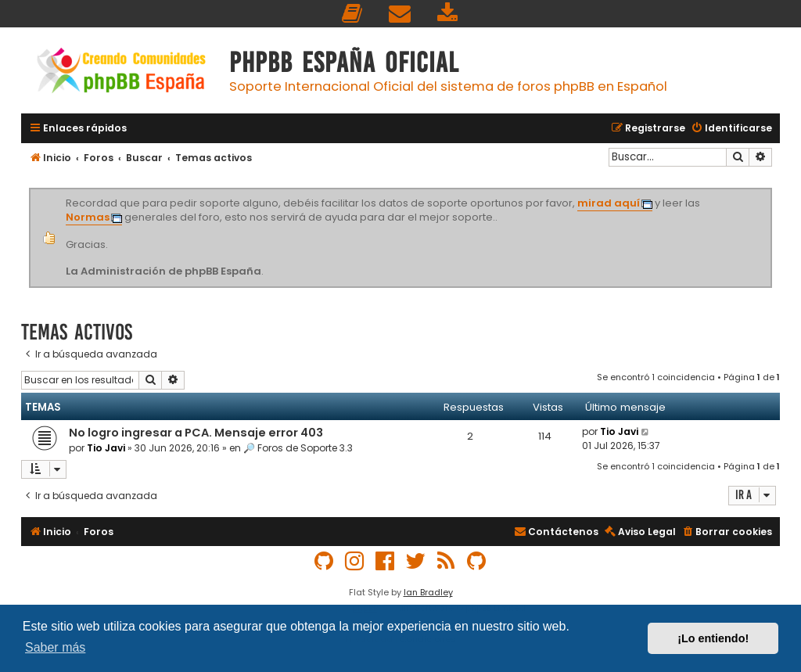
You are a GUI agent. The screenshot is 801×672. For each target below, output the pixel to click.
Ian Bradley (428, 592)
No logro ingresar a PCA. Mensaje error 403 (196, 433)
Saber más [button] (55, 647)
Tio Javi (106, 448)
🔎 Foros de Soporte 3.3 (298, 448)
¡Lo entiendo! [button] (713, 638)
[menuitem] (353, 14)
